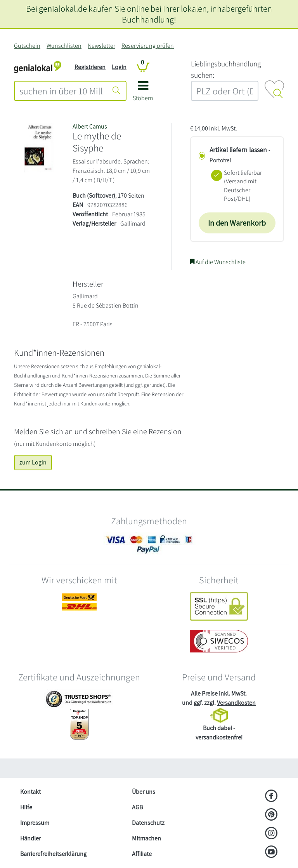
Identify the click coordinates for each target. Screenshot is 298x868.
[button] (143, 94)
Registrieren (90, 67)
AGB (137, 807)
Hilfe (26, 807)
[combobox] (61, 91)
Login (119, 67)
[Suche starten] (116, 91)
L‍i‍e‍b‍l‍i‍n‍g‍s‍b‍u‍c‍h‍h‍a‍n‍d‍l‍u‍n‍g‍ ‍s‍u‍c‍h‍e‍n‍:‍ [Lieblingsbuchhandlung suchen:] (226, 69)
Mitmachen (146, 838)
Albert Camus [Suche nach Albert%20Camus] (90, 126)
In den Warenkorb (237, 223)
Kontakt (30, 792)
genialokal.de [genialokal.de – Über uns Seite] (63, 8)
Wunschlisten (64, 46)
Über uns (144, 792)
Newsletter (101, 46)
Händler (30, 838)
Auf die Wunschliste (218, 262)
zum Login (33, 462)
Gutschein (27, 46)
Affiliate (142, 854)
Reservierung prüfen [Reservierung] (148, 46)
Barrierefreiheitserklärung (53, 854)
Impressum (35, 823)
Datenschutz (148, 823)
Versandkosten (236, 703)
